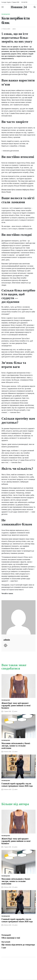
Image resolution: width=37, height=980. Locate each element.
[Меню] (3, 7)
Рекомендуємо (6, 14)
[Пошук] (35, 7)
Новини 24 (19, 7)
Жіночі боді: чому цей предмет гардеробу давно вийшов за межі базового (16, 705)
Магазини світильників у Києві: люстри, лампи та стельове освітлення (16, 746)
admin (14, 29)
